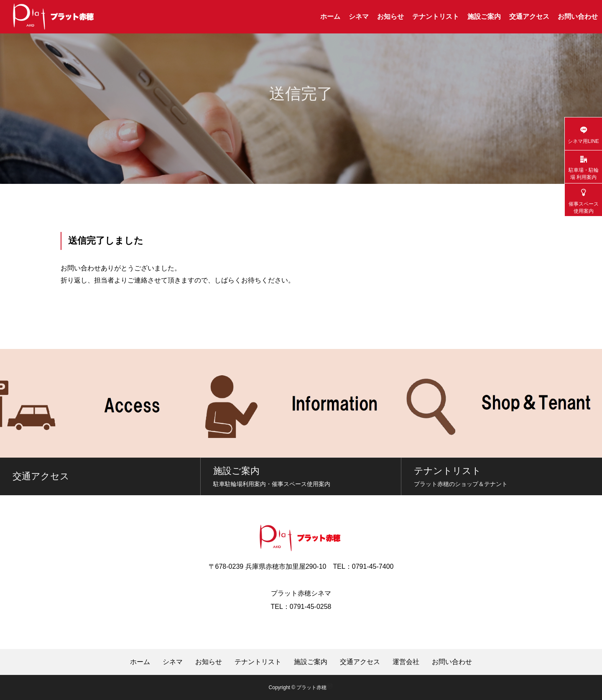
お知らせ (390, 17)
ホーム (330, 17)
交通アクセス (529, 17)
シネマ (359, 17)
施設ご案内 (484, 17)
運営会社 (406, 662)
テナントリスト (436, 17)
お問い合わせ (578, 17)
